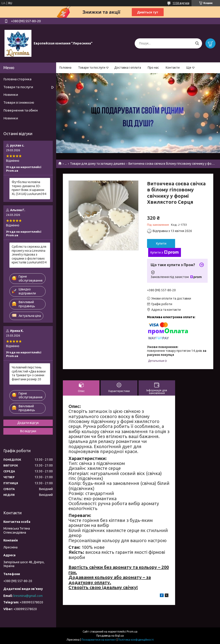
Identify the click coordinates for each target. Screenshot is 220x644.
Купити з (165, 252)
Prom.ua (132, 632)
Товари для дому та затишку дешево (98, 164)
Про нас (153, 68)
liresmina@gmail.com (28, 596)
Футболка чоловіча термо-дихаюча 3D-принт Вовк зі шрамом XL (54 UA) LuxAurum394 (29, 188)
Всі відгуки (28, 431)
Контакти (173, 68)
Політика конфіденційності (136, 640)
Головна (65, 68)
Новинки (11, 95)
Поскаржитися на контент (99, 640)
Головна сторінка (17, 79)
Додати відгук (28, 423)
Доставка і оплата (128, 68)
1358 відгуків (181, 3)
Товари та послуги (92, 68)
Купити (161, 243)
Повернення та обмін (21, 110)
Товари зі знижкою (19, 102)
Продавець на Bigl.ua (110, 636)
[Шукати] (197, 43)
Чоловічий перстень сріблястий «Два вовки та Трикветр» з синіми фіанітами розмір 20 (29, 373)
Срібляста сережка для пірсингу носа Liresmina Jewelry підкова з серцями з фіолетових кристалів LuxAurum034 (29, 254)
